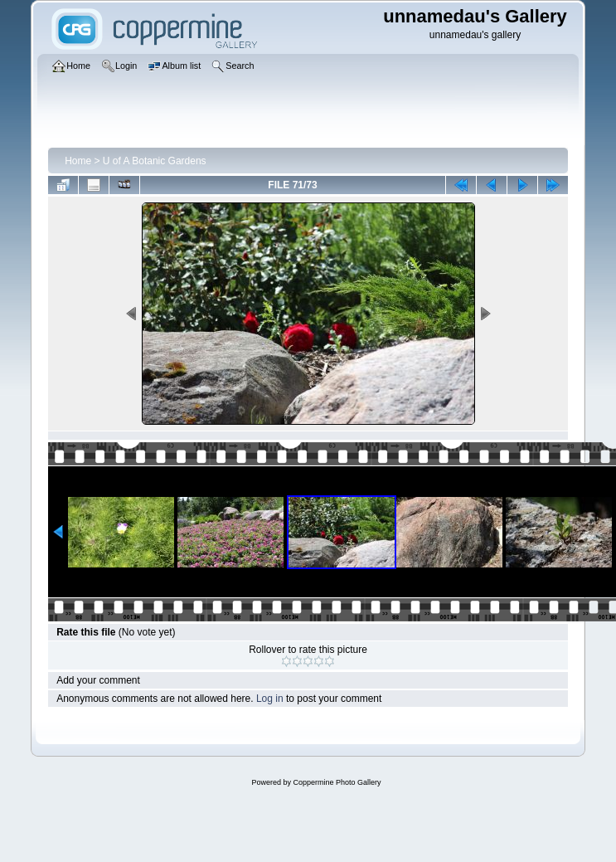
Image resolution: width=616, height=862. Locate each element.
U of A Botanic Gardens (155, 161)
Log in (270, 699)
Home (78, 161)
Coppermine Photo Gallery (337, 782)
